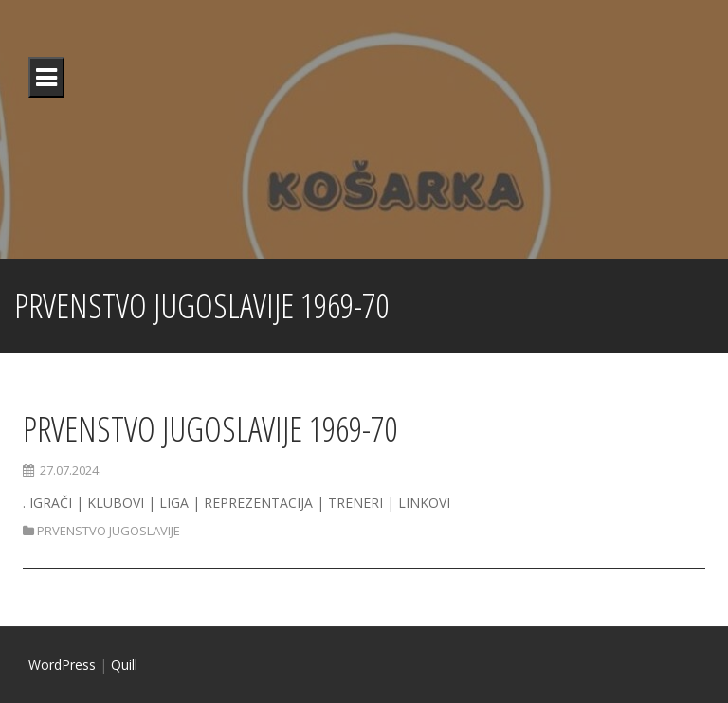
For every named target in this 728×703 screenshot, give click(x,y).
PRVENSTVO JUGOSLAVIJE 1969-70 (210, 429)
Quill (124, 665)
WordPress (62, 665)
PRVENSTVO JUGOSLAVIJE (109, 531)
